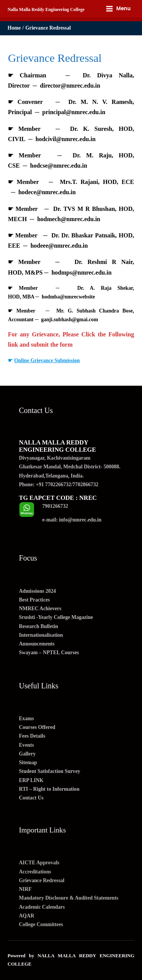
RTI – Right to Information (49, 789)
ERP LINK (31, 780)
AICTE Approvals (39, 863)
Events (27, 745)
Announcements (37, 644)
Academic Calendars (42, 907)
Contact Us (31, 798)
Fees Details (32, 736)
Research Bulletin (38, 626)
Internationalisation (41, 635)
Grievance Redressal (42, 880)
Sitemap (28, 762)
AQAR (27, 916)
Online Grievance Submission (47, 360)
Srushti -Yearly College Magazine (56, 617)
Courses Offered (37, 727)
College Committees (41, 924)
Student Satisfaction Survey (50, 771)
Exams (27, 719)
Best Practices (34, 600)
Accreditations (35, 872)
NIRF (25, 889)
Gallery (27, 754)
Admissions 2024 (37, 591)
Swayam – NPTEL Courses (49, 653)
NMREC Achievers (40, 609)
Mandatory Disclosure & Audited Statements (69, 898)
